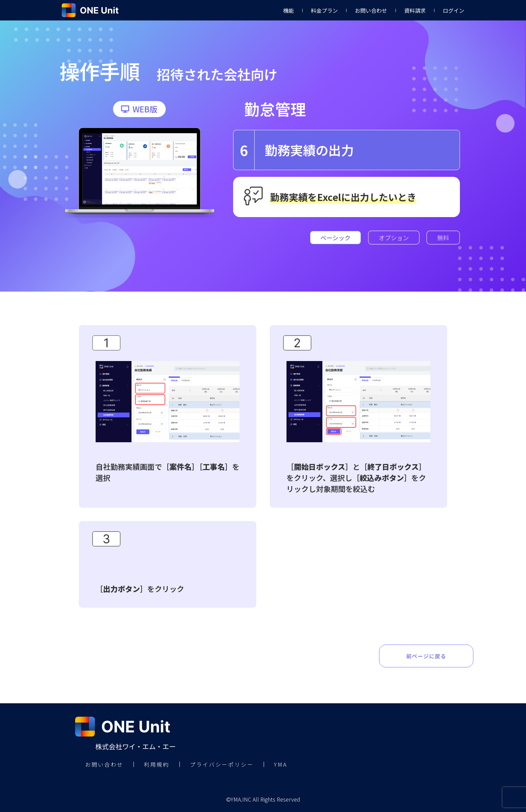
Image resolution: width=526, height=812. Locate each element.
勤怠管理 (275, 109)
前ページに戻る (426, 656)
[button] (139, 109)
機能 (288, 10)
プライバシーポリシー (222, 764)
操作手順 (100, 71)
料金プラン (324, 10)
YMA (281, 764)
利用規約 (157, 764)
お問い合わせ (371, 10)
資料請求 (415, 10)
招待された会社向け (217, 74)
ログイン (454, 10)
